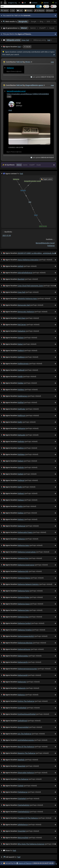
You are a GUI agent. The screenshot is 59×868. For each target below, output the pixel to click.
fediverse (10, 68)
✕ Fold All (27, 47)
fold (9, 97)
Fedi (49, 40)
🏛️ (17, 863)
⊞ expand (50, 11)
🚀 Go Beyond (39, 11)
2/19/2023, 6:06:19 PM (16, 147)
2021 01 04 (7, 235)
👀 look (20, 11)
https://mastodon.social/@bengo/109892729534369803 (28, 94)
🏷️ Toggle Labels (46, 179)
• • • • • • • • (29, 22)
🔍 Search (5, 11)
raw (52, 62)
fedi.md (19, 62)
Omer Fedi (25, 40)
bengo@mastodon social (45, 243)
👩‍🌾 (4, 62)
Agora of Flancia (25, 863)
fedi (14, 850)
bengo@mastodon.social (16, 91)
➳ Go (12, 11)
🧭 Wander (28, 11)
